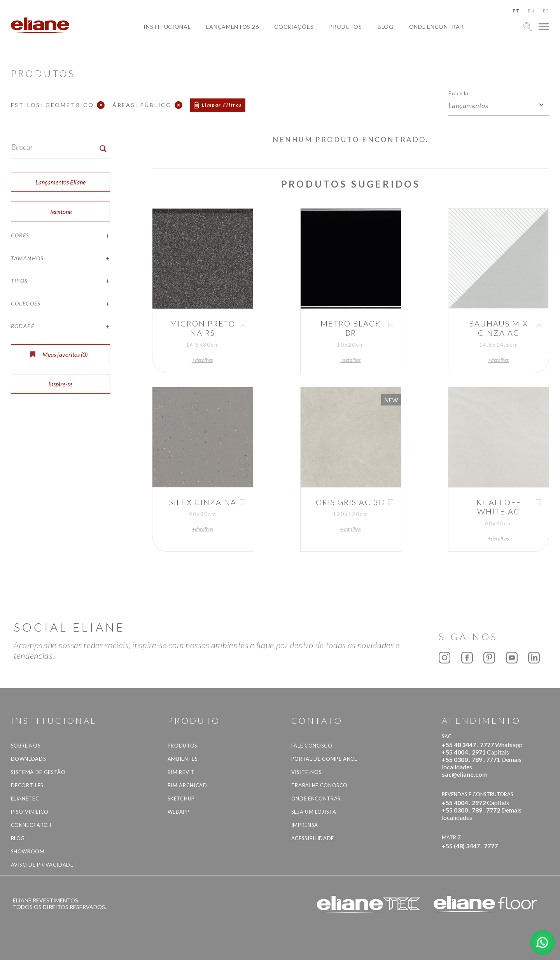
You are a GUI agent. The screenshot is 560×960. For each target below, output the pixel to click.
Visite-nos (307, 772)
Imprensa (305, 825)
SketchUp (181, 799)
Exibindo (458, 93)
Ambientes (183, 759)
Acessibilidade (313, 838)
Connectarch (31, 825)
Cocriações (294, 27)
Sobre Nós (26, 746)
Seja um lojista (314, 812)
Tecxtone (60, 211)
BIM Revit (181, 772)
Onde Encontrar (437, 27)
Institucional (167, 27)
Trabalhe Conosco (319, 785)
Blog (386, 27)
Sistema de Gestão (38, 772)
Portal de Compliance (324, 759)
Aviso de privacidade (42, 865)
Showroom (28, 851)
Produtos (346, 27)
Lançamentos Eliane (60, 182)
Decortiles (27, 785)
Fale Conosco (312, 746)
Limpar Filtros (222, 105)
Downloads (29, 759)
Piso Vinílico (30, 812)
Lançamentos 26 (232, 27)
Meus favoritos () (59, 354)
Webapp (179, 812)
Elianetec (25, 799)
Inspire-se (60, 384)
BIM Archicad (187, 785)
